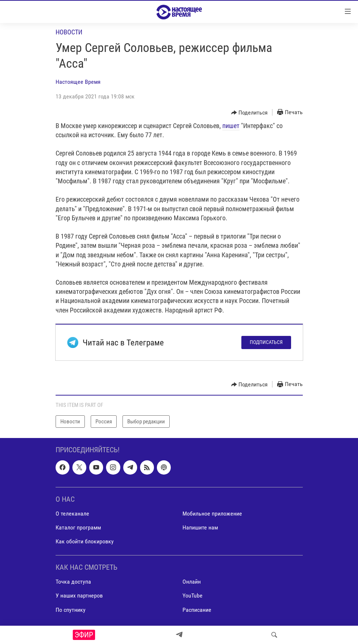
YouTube (193, 596)
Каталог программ (78, 527)
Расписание (197, 610)
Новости (69, 32)
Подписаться (266, 342)
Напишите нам (200, 527)
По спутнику (71, 610)
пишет (231, 126)
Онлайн (192, 582)
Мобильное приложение (212, 514)
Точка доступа (73, 582)
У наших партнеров (79, 596)
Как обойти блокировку (85, 541)
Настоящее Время (78, 82)
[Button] (250, 113)
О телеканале (72, 514)
